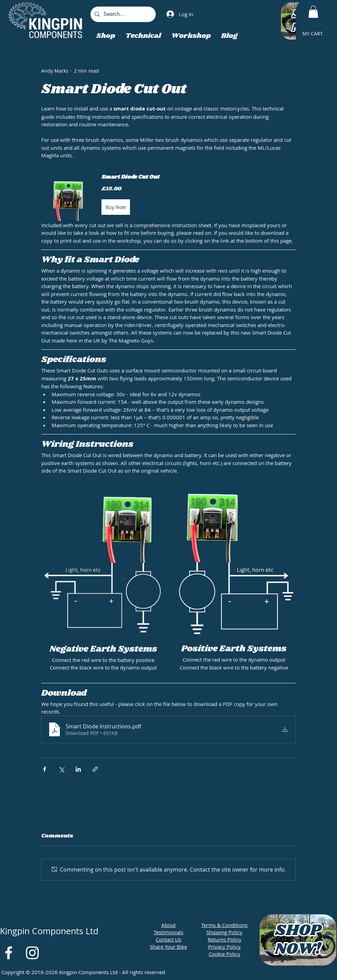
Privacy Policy (224, 947)
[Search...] (122, 14)
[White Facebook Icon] (9, 953)
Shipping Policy (224, 932)
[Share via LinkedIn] (78, 769)
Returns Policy (225, 939)
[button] (313, 12)
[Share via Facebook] (45, 769)
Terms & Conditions (224, 925)
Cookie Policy (225, 954)
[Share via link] (95, 769)
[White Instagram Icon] (32, 953)
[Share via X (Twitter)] (61, 769)
